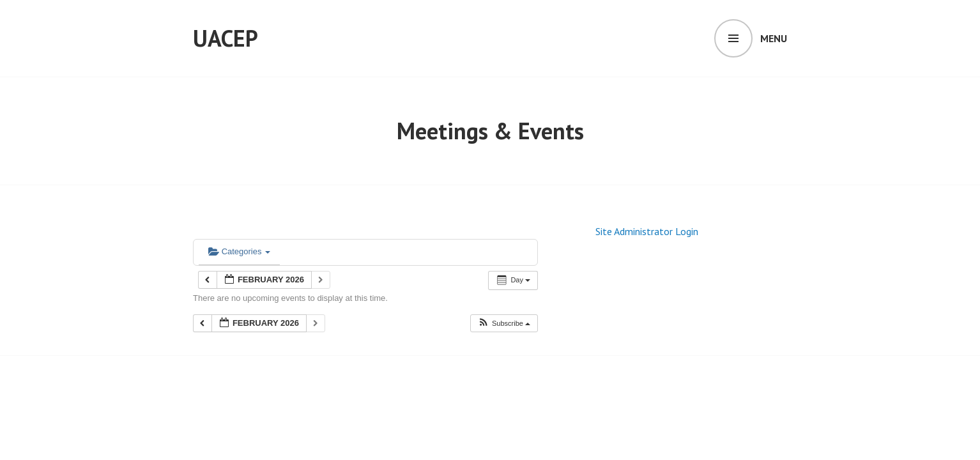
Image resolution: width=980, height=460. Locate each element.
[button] (504, 324)
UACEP (226, 38)
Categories (239, 251)
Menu (774, 38)
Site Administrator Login (647, 231)
